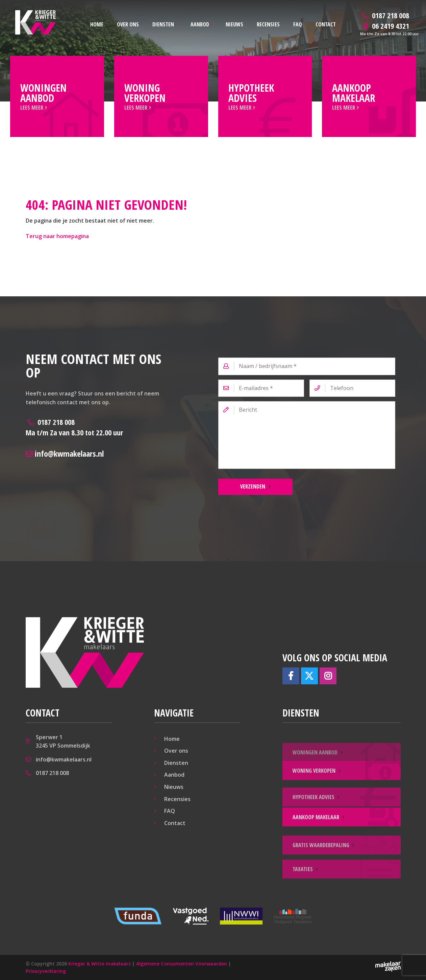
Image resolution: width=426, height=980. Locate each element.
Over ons (128, 24)
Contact (326, 24)
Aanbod (200, 24)
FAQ (298, 24)
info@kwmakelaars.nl (65, 453)
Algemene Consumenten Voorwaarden (182, 964)
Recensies (268, 24)
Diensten (163, 24)
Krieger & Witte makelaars (99, 964)
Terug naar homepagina (57, 236)
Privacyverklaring (46, 971)
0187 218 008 (74, 427)
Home (97, 24)
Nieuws (234, 24)
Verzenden (253, 486)
